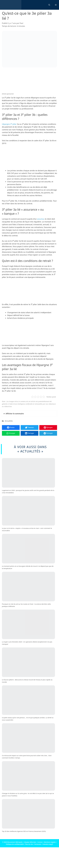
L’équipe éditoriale (30, 842)
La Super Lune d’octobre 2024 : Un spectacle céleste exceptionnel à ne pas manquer (27, 643)
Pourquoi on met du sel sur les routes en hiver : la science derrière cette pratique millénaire (26, 605)
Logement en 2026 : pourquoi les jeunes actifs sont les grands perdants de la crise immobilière (28, 491)
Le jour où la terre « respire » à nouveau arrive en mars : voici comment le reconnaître (27, 529)
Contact (40, 842)
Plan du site (29, 844)
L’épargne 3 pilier (9, 124)
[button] (49, 5)
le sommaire (15, 414)
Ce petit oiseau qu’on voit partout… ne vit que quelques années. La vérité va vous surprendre (28, 719)
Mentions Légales (50, 842)
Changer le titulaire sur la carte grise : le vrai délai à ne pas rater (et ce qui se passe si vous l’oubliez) (28, 795)
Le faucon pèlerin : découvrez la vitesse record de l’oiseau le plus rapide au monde (27, 681)
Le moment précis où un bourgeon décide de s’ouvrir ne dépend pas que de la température (28, 567)
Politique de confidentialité (15, 844)
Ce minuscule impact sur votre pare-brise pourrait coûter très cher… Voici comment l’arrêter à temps (27, 757)
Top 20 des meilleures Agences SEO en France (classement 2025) (24, 831)
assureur (41, 219)
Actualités (9, 421)
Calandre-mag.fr (48, 844)
